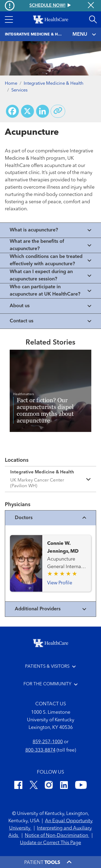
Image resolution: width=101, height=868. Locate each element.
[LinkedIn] (64, 786)
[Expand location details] (50, 479)
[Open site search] (93, 19)
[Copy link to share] (58, 111)
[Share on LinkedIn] (43, 111)
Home (11, 83)
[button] (9, 19)
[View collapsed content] (50, 230)
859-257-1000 (48, 742)
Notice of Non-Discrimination (57, 836)
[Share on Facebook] (12, 111)
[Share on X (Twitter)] (27, 111)
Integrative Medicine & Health (54, 83)
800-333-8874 (40, 750)
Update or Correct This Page (50, 843)
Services (19, 90)
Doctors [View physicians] (51, 518)
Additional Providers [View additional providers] (51, 609)
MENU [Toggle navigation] (84, 35)
